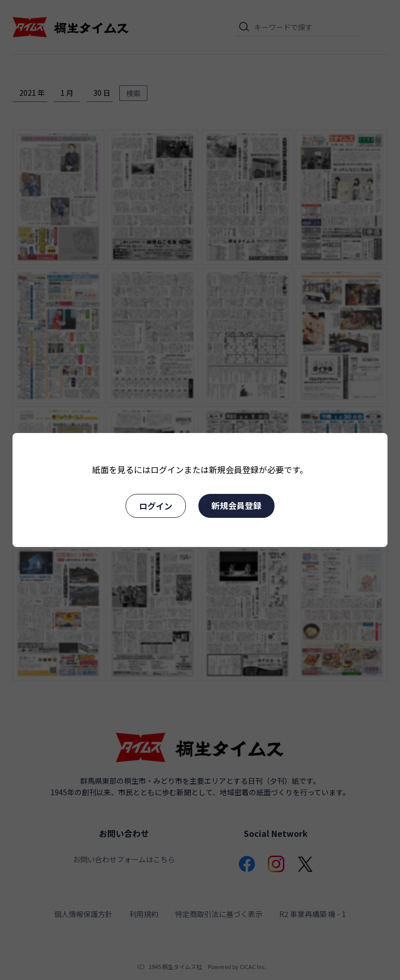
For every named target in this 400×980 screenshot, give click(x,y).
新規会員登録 (236, 505)
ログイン (156, 506)
